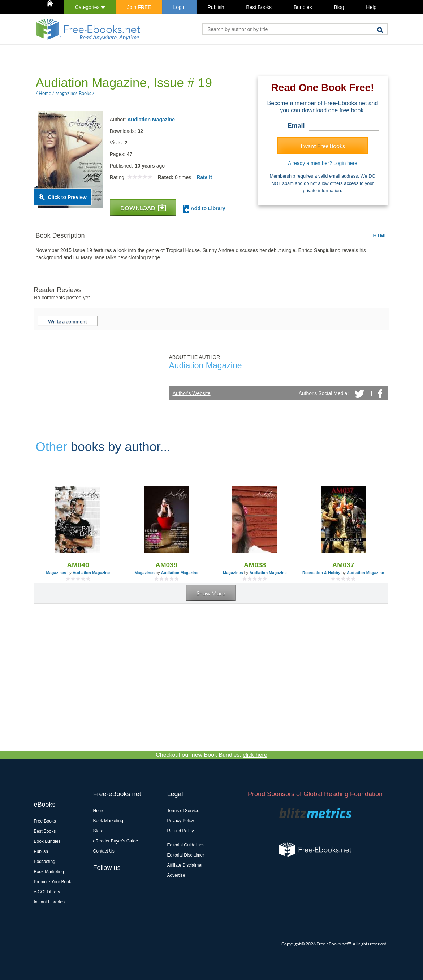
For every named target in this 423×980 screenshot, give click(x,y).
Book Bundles (47, 841)
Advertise (176, 875)
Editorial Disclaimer (186, 855)
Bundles (303, 7)
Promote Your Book (53, 882)
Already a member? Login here (323, 163)
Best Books (259, 7)
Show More (211, 593)
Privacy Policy (181, 821)
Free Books (45, 821)
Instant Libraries (49, 902)
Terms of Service (183, 811)
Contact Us (104, 851)
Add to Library (204, 209)
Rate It (204, 177)
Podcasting (45, 862)
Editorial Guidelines (186, 845)
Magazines (56, 573)
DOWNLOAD (143, 208)
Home (99, 811)
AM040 (78, 565)
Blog (339, 7)
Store (98, 831)
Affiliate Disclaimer (185, 865)
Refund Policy (181, 831)
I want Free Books (323, 146)
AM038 (255, 565)
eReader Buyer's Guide (116, 841)
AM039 (166, 565)
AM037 (343, 565)
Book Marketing (49, 872)
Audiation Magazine (151, 120)
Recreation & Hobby (321, 573)
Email (296, 126)
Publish (216, 7)
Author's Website (192, 393)
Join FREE (139, 7)
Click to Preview (67, 197)
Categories (90, 7)
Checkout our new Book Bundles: (211, 755)
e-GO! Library (47, 892)
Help (371, 7)
